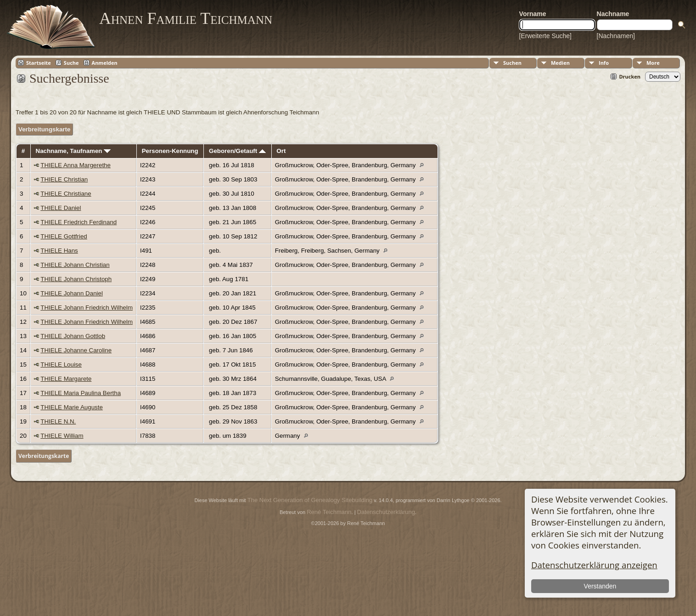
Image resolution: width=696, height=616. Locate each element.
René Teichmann (329, 512)
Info (604, 63)
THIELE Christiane (66, 194)
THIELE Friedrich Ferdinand (79, 222)
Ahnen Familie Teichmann (186, 18)
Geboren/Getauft (237, 151)
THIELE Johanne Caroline (76, 350)
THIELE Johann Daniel (72, 293)
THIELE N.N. (58, 421)
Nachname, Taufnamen (73, 151)
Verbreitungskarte (44, 129)
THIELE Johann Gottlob (73, 336)
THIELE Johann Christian (75, 265)
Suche (71, 63)
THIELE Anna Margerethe (76, 165)
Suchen (512, 63)
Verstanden (600, 586)
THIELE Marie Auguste (72, 407)
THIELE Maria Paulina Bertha (81, 393)
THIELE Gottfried (64, 236)
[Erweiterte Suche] (545, 36)
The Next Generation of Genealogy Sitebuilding (310, 500)
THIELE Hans (59, 251)
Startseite (39, 63)
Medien (560, 63)
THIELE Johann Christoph (76, 279)
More (653, 63)
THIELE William (62, 436)
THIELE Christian (64, 179)
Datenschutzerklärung (386, 512)
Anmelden (105, 63)
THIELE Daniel (61, 208)
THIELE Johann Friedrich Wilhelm (87, 308)
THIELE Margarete (66, 379)
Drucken (630, 76)
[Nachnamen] (616, 36)
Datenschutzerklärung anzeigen (594, 565)
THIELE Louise (61, 365)
